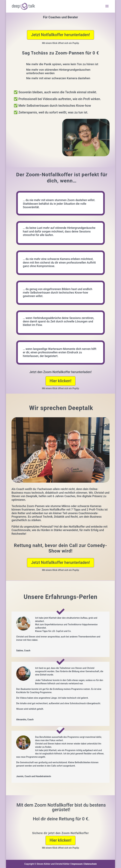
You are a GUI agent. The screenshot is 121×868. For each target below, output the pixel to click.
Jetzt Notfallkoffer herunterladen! (60, 35)
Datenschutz (91, 864)
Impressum (77, 864)
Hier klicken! (60, 381)
